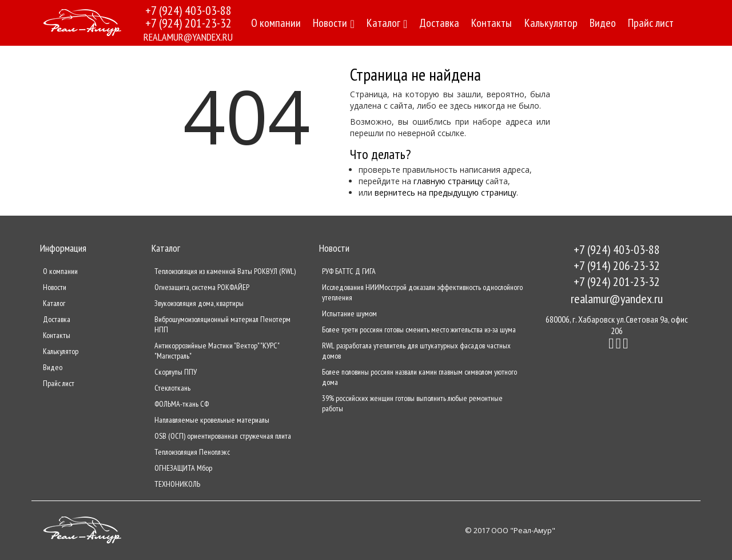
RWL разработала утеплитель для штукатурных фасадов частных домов (416, 351)
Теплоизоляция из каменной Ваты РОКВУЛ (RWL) (225, 271)
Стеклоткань (172, 388)
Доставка (439, 23)
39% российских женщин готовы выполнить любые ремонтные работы (412, 403)
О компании (276, 23)
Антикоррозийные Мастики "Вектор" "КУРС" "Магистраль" (217, 351)
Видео (603, 23)
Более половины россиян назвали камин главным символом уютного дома (419, 377)
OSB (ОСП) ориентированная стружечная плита (223, 436)
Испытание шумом (349, 313)
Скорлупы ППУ (176, 372)
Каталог (387, 23)
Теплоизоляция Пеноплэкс (192, 452)
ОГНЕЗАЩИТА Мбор (183, 468)
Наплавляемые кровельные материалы (212, 420)
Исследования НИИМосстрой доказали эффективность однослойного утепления (422, 292)
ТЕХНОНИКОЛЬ (177, 484)
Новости (333, 23)
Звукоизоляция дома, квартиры (199, 303)
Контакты (492, 23)
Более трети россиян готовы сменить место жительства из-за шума (419, 329)
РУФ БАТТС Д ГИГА (349, 271)
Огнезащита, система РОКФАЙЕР (202, 287)
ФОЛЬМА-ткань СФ (182, 404)
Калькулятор (551, 23)
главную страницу (448, 181)
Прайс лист (651, 23)
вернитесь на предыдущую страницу (445, 192)
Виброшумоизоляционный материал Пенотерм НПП (222, 324)
